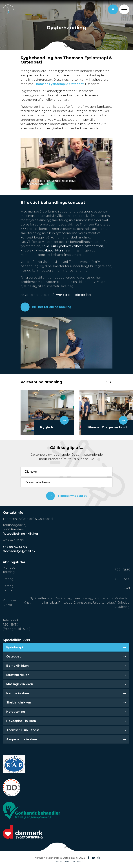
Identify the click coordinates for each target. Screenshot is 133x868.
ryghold (62, 295)
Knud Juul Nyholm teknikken (63, 246)
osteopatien (94, 246)
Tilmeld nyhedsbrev (67, 496)
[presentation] (107, 382)
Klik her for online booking (46, 307)
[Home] (8, 9)
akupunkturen (55, 250)
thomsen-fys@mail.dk (19, 551)
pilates (80, 295)
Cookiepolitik (61, 862)
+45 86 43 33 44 (15, 547)
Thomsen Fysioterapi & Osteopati (59, 84)
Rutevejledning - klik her (21, 534)
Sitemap (78, 862)
